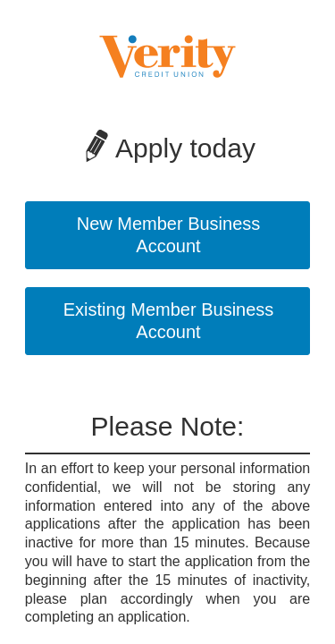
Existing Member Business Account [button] (169, 321)
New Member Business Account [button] (169, 235)
